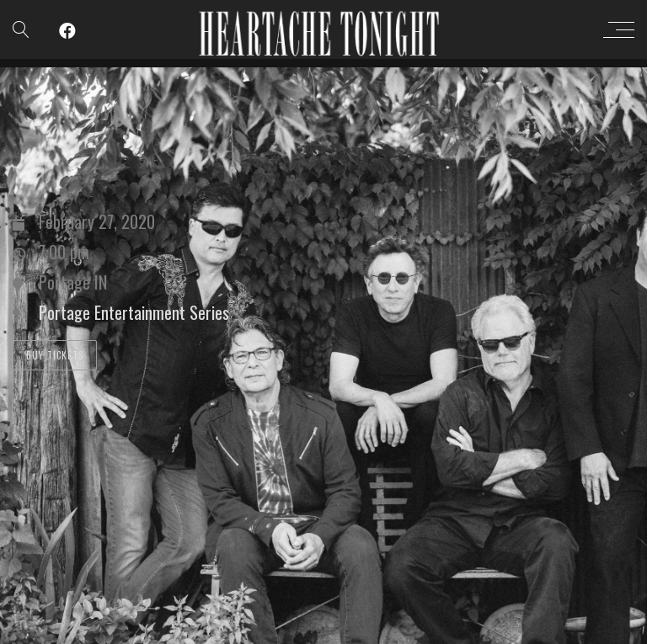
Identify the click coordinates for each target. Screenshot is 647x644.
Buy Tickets (55, 355)
